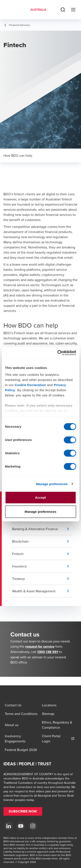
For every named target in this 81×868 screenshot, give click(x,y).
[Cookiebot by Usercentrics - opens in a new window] (58, 353)
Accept (40, 497)
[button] (42, 529)
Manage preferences (52, 484)
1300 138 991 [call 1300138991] (48, 652)
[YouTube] (21, 826)
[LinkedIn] (9, 826)
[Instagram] (33, 826)
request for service (40, 646)
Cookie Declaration (30, 385)
